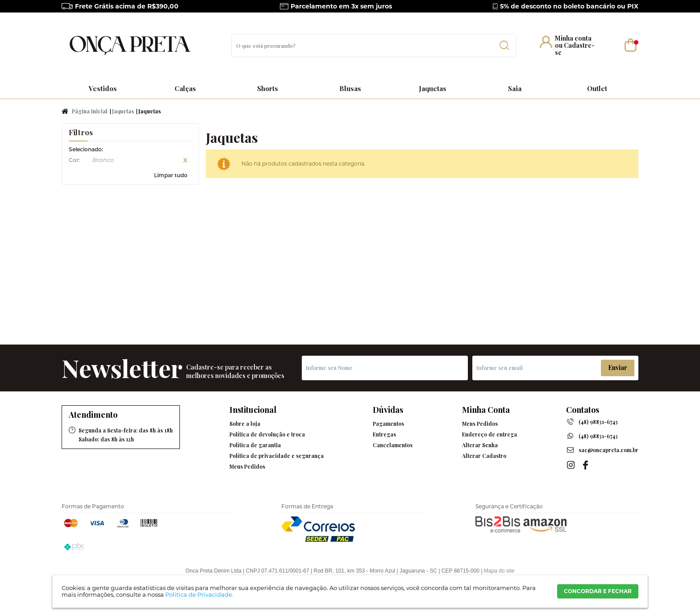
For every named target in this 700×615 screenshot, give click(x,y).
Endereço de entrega (490, 434)
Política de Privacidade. (199, 594)
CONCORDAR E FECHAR (598, 591)
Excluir (185, 160)
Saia (515, 88)
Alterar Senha (480, 445)
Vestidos (103, 88)
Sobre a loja (245, 424)
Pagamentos (388, 424)
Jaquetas (433, 88)
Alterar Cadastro (484, 456)
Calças (185, 88)
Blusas (350, 88)
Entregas (384, 434)
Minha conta (573, 38)
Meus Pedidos (247, 466)
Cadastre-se (575, 49)
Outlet (597, 88)
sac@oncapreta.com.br (608, 450)
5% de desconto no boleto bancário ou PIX (569, 6)
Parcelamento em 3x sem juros (341, 6)
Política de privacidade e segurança (277, 456)
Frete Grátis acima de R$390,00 (127, 6)
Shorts (268, 88)
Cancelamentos (393, 445)
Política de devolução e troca (267, 434)
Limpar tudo (171, 175)
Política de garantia (255, 445)
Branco (85, 161)
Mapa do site (499, 571)
